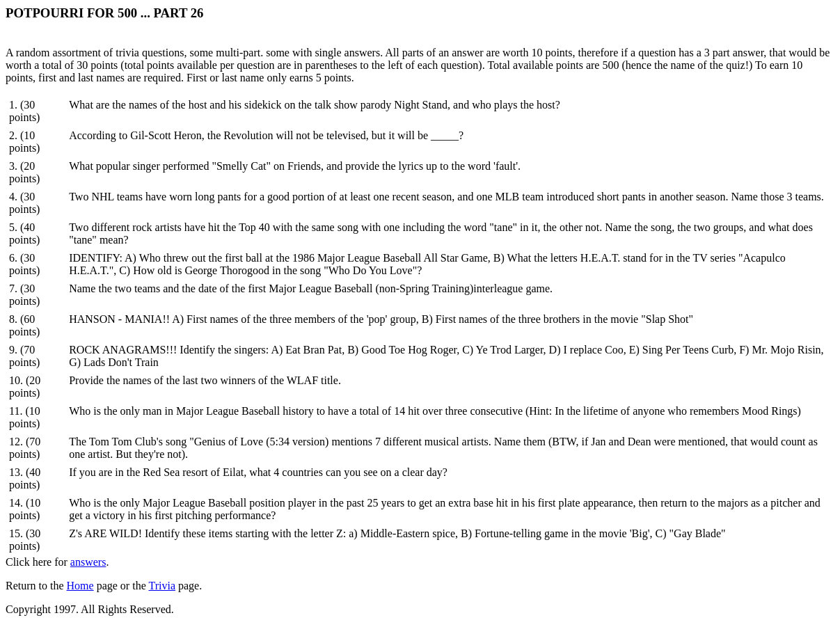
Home (80, 586)
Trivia (162, 586)
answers (88, 562)
